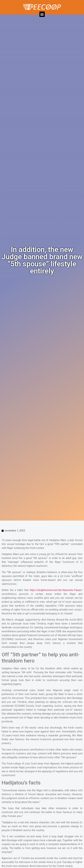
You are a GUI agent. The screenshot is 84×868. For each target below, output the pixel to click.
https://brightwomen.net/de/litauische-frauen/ (56, 590)
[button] (42, 14)
